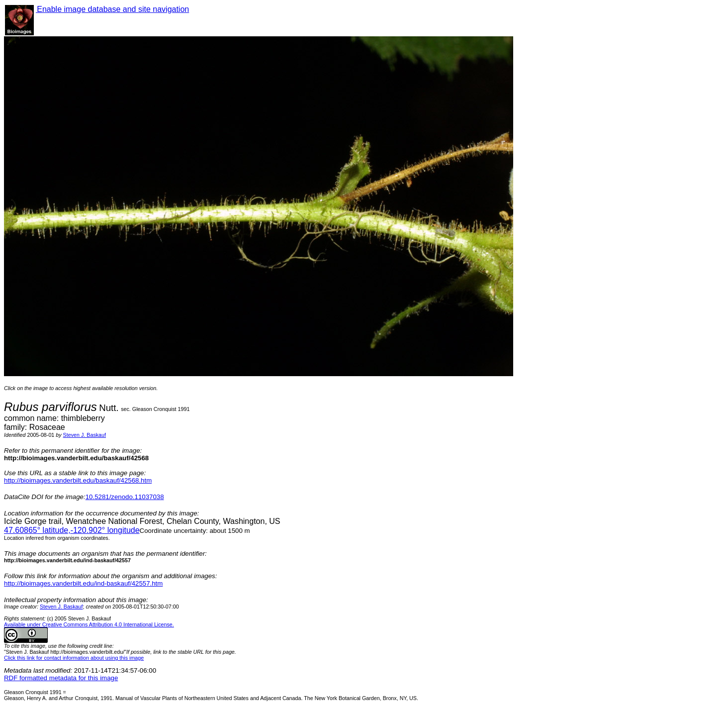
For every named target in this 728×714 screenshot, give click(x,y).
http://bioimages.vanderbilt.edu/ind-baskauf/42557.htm (83, 583)
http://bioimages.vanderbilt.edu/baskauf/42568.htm (78, 480)
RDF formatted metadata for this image (61, 678)
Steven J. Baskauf (85, 435)
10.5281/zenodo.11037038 (125, 497)
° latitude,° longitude (72, 530)
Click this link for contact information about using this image (74, 658)
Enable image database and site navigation (112, 9)
